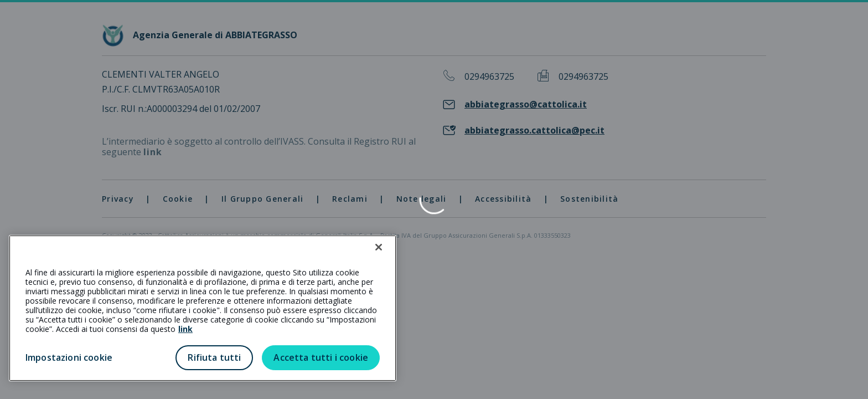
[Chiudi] (379, 247)
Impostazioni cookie (69, 357)
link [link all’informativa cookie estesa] (185, 329)
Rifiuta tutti (214, 357)
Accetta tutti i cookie (321, 357)
